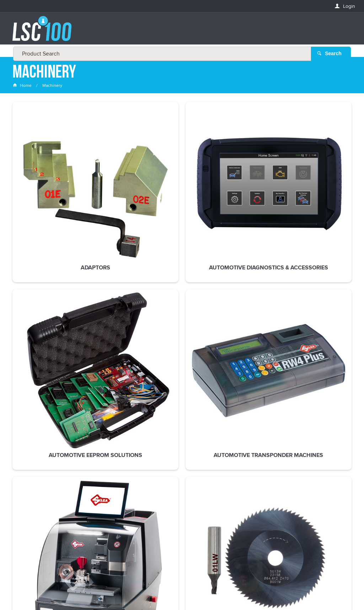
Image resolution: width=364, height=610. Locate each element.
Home (23, 87)
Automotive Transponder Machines (251, 202)
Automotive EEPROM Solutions (182, 199)
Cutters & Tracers (44, 312)
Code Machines (320, 196)
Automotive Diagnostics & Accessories (113, 202)
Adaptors (44, 196)
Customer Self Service (179, 585)
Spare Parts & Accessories (182, 315)
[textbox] (180, 32)
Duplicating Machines (113, 315)
